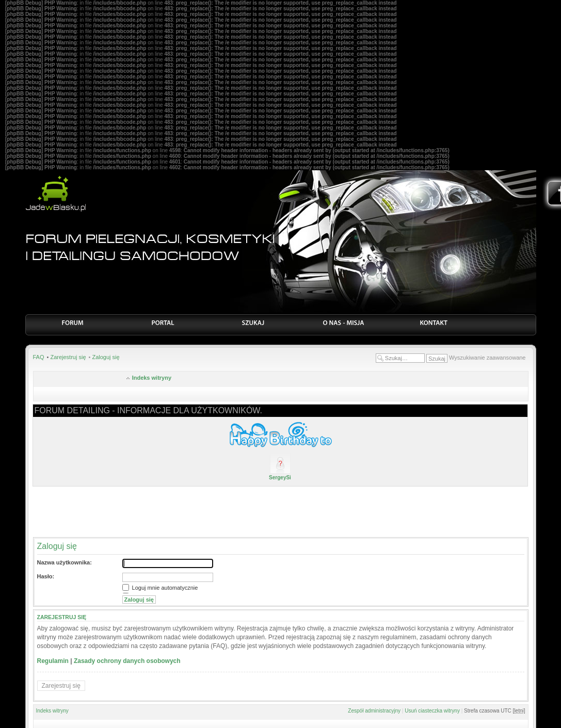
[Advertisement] (281, 511)
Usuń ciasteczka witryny (432, 711)
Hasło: (46, 576)
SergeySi (280, 478)
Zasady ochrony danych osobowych (127, 661)
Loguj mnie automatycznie (160, 588)
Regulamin (53, 661)
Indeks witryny (152, 378)
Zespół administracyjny (374, 711)
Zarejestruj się (68, 357)
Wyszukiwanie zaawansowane (487, 358)
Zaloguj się (106, 357)
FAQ (39, 357)
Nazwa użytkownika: (65, 562)
